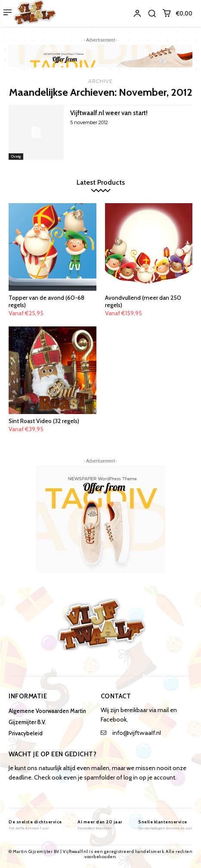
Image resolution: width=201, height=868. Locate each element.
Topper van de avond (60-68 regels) (46, 301)
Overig (16, 156)
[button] (152, 13)
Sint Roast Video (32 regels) (44, 421)
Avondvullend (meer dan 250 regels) (143, 301)
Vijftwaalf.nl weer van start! (109, 113)
